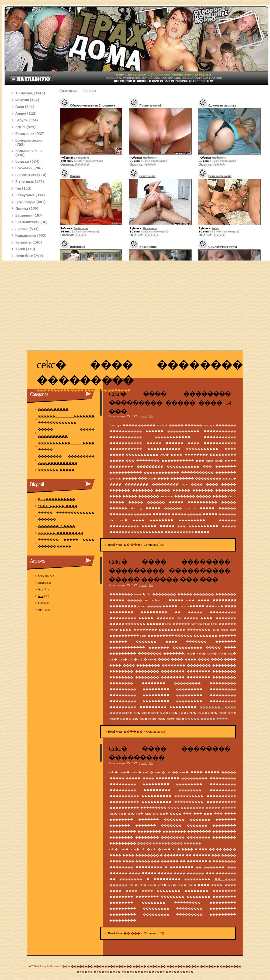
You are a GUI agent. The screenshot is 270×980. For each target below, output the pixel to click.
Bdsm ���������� (57, 499)
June (41, 596)
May (41, 603)
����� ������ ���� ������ (169, 843)
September (44, 576)
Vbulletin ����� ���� (58, 506)
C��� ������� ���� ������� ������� (83, 390)
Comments (151, 545)
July (40, 589)
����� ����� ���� (206, 719)
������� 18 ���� (57, 526)
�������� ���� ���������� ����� (109, 966)
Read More (115, 545)
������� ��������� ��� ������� (183, 966)
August (42, 582)
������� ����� (56, 470)
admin (144, 416)
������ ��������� (61, 533)
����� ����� (53, 409)
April (41, 609)
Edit (151, 416)
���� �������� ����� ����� (202, 808)
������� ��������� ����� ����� (157, 972)
